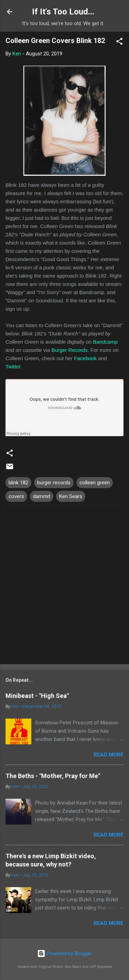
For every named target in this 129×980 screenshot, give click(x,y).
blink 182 (18, 483)
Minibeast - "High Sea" (37, 696)
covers (16, 496)
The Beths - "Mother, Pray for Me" (53, 776)
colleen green (95, 483)
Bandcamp (105, 342)
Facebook (85, 358)
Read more (109, 755)
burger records (54, 483)
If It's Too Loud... (63, 12)
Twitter (13, 367)
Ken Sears (71, 496)
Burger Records (69, 350)
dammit (42, 496)
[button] (119, 42)
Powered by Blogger (64, 954)
